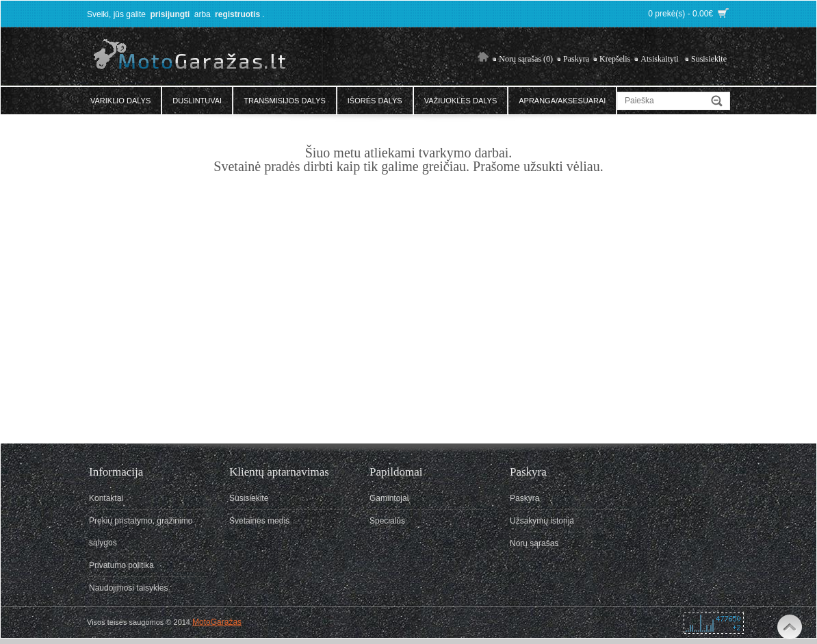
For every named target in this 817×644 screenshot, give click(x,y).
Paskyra (576, 59)
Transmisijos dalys (285, 101)
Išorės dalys (375, 101)
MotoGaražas (217, 622)
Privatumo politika (121, 565)
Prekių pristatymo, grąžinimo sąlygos (141, 532)
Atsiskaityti (659, 59)
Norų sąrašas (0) (526, 59)
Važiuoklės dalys (461, 101)
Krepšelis (615, 59)
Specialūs (387, 521)
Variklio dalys (120, 101)
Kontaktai (106, 498)
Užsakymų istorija (542, 521)
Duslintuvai (197, 101)
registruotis (237, 14)
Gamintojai (389, 498)
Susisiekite (709, 59)
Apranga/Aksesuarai (562, 101)
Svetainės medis (259, 521)
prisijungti (170, 14)
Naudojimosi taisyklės (128, 588)
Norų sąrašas (534, 543)
